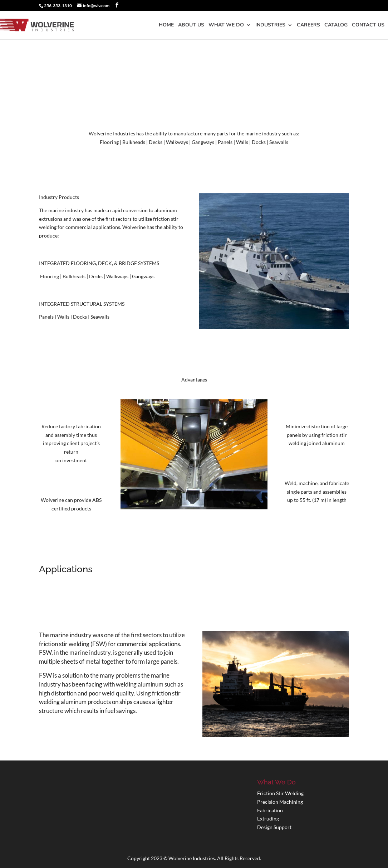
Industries (270, 25)
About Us (191, 25)
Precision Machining (280, 802)
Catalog (336, 25)
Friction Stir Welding (280, 793)
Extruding (268, 819)
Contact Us (368, 25)
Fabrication (270, 810)
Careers (308, 25)
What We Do (226, 25)
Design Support (274, 827)
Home (166, 25)
